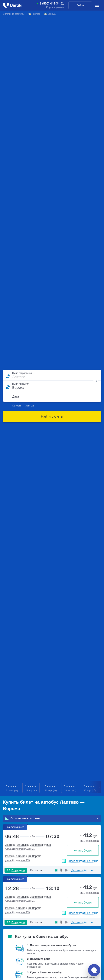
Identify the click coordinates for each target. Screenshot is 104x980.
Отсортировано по (22, 818)
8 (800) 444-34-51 (52, 4)
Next (100, 788)
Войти (80, 5)
